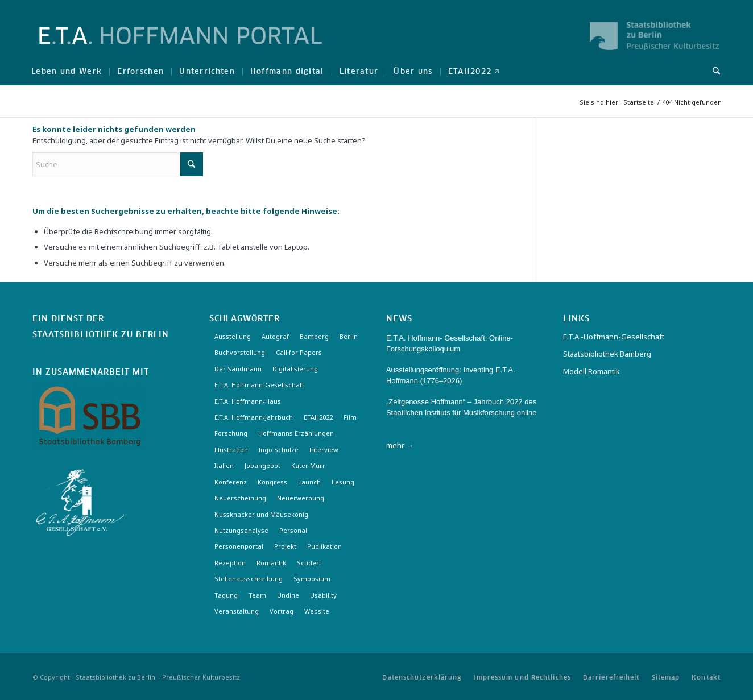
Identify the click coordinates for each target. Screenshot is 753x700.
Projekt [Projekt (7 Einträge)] (285, 546)
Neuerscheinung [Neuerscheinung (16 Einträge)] (240, 498)
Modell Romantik (591, 371)
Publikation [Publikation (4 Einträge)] (324, 546)
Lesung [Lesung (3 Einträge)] (343, 482)
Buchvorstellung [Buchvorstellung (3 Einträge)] (240, 352)
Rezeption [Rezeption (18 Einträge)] (230, 563)
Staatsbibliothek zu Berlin (101, 335)
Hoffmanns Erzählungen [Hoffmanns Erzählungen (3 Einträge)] (296, 433)
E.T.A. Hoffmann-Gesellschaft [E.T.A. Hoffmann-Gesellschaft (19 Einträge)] (259, 385)
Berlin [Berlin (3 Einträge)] (349, 336)
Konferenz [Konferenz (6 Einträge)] (231, 482)
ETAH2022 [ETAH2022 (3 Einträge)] (318, 417)
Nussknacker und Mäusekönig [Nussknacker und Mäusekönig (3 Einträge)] (261, 514)
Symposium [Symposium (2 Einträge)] (312, 579)
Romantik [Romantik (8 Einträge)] (271, 563)
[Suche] (713, 71)
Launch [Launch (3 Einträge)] (309, 482)
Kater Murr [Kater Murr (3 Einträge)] (308, 465)
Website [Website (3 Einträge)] (317, 611)
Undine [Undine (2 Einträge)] (288, 595)
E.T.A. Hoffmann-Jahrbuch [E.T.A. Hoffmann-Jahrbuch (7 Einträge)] (254, 417)
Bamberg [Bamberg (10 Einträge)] (314, 336)
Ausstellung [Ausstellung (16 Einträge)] (233, 336)
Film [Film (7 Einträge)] (350, 417)
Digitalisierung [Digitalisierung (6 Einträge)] (295, 369)
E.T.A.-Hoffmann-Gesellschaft (614, 337)
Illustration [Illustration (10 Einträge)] (231, 450)
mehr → (400, 445)
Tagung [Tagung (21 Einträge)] (226, 595)
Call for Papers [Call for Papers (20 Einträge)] (299, 352)
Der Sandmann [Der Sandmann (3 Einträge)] (238, 369)
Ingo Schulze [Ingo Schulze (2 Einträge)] (279, 450)
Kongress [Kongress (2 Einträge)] (272, 482)
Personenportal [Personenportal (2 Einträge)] (239, 546)
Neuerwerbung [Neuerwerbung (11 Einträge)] (301, 498)
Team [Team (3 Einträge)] (257, 595)
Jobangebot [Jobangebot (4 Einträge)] (262, 465)
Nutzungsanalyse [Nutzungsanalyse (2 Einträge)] (241, 530)
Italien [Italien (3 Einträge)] (224, 465)
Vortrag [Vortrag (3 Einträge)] (282, 611)
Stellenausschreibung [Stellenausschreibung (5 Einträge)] (249, 579)
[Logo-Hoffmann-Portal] (181, 45)
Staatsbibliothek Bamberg (607, 354)
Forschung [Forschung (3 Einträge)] (231, 433)
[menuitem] (67, 71)
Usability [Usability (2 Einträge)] (323, 595)
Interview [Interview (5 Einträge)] (324, 450)
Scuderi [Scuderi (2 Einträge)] (309, 563)
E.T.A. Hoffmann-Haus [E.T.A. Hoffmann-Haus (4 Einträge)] (248, 401)
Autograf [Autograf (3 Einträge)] (275, 336)
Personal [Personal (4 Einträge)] (293, 530)
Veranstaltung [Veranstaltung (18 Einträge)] (237, 611)
